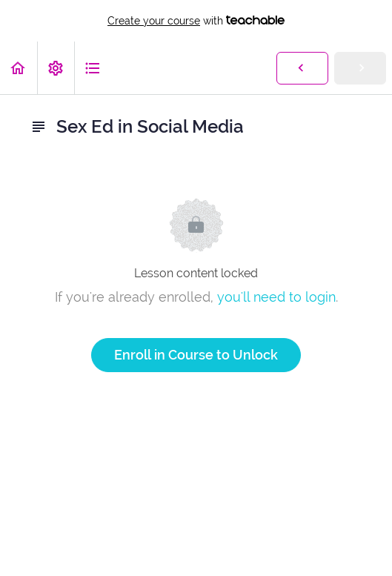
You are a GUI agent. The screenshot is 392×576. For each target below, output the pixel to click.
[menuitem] (56, 68)
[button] (19, 68)
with (196, 21)
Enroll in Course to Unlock (196, 355)
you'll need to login (276, 297)
